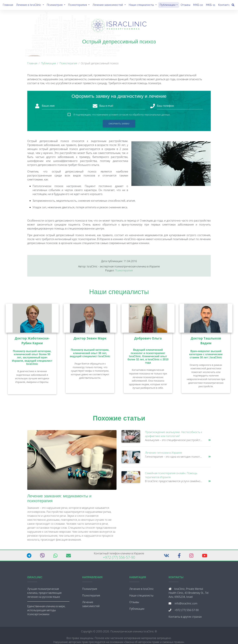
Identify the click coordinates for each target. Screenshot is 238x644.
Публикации (168, 6)
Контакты (224, 6)
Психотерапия (80, 5)
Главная (8, 6)
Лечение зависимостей (110, 5)
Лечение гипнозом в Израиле (164, 454)
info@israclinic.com (186, 605)
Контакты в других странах (185, 618)
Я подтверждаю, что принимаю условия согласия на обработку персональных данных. (122, 116)
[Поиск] (233, 6)
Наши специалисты (143, 5)
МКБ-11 (211, 6)
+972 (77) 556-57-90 (119, 559)
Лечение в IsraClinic (31, 5)
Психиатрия (57, 5)
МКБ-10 (198, 6)
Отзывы (186, 6)
